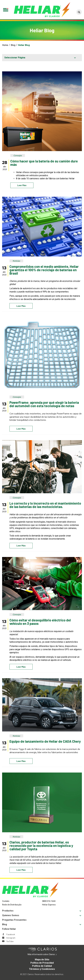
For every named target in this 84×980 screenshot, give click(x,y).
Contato (6, 901)
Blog (13, 45)
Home (5, 45)
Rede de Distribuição (12, 905)
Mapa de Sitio (42, 960)
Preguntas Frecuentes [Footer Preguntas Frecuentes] (14, 920)
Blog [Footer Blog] (5, 924)
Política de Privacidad (42, 963)
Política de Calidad (42, 966)
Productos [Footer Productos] (8, 911)
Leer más (22, 185)
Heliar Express (49, 905)
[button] (79, 12)
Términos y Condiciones (42, 969)
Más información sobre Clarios (46, 955)
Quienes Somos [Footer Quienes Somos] (11, 915)
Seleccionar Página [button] (15, 58)
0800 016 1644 (49, 901)
